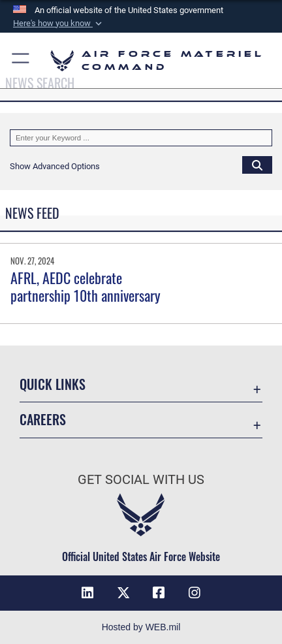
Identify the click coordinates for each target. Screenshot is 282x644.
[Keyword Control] (141, 138)
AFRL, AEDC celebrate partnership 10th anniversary (86, 286)
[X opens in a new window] (123, 593)
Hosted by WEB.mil (141, 627)
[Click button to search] (257, 165)
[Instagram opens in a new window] (195, 593)
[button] (59, 24)
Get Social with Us (141, 480)
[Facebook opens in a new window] (159, 593)
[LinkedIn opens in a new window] (87, 593)
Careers (43, 420)
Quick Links (53, 384)
